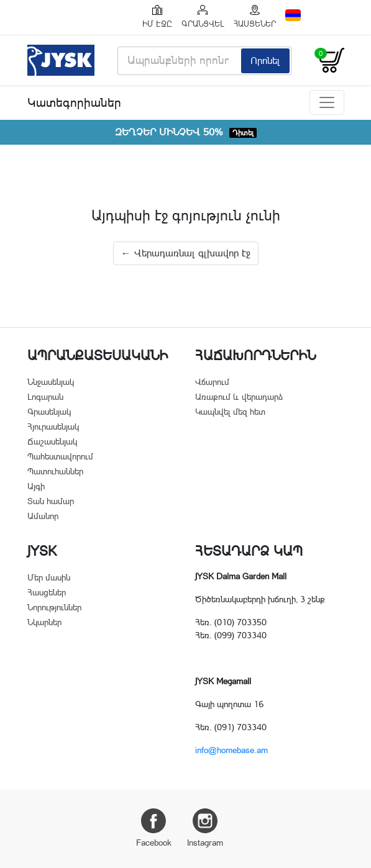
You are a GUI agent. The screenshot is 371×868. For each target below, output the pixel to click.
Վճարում (212, 382)
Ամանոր (43, 516)
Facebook (154, 828)
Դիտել (243, 133)
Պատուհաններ (55, 471)
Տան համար (51, 501)
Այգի (36, 486)
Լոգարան (45, 397)
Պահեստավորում (60, 456)
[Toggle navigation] (327, 102)
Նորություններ (54, 607)
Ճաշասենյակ (52, 441)
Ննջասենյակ (51, 382)
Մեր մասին (49, 577)
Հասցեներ (47, 592)
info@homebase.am (231, 750)
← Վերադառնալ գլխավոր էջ (186, 253)
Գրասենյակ (49, 412)
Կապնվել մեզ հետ (230, 412)
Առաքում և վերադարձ (239, 397)
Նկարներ (44, 622)
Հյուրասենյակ (53, 427)
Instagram (205, 828)
